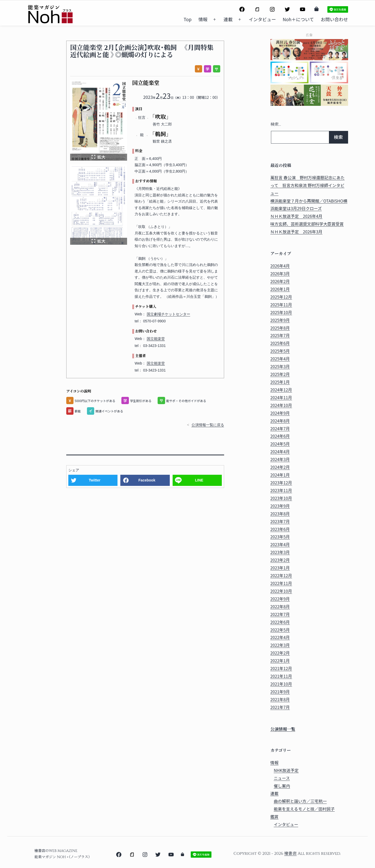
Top (188, 19)
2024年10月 (281, 405)
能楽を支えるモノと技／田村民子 (304, 809)
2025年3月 (280, 366)
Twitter (95, 480)
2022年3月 (280, 645)
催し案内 (282, 786)
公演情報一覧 (283, 729)
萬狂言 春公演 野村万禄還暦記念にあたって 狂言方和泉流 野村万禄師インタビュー (308, 185)
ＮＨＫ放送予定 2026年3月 (296, 232)
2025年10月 (281, 312)
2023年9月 (280, 506)
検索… (276, 125)
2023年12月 (281, 483)
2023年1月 (280, 568)
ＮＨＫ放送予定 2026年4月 (296, 216)
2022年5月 (280, 630)
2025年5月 (280, 351)
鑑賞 (275, 817)
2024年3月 (280, 459)
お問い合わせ (334, 19)
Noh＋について (298, 19)
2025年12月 (281, 297)
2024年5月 (280, 444)
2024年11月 (281, 398)
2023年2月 (280, 560)
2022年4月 (280, 637)
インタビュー (262, 19)
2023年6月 (280, 529)
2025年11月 (281, 305)
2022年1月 (280, 661)
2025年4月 (280, 359)
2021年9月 (280, 692)
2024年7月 (280, 429)
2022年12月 (281, 576)
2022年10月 (281, 591)
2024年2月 (280, 467)
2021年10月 (281, 684)
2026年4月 (280, 266)
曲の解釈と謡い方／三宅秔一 (300, 801)
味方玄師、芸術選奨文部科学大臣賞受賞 (307, 224)
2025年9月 (280, 320)
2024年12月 (281, 390)
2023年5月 (280, 537)
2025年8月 (280, 328)
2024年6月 (280, 436)
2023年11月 (281, 490)
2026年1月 (280, 289)
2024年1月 (280, 475)
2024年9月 (280, 413)
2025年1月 (280, 382)
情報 (203, 19)
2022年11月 (281, 583)
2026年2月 (280, 281)
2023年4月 (280, 544)
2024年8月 (280, 421)
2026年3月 (280, 274)
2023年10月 (281, 498)
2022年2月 (280, 653)
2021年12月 (281, 668)
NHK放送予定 (286, 770)
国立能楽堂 (156, 339)
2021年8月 (280, 699)
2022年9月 (280, 599)
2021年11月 (281, 676)
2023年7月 (280, 521)
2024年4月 (280, 452)
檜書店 (290, 854)
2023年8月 (280, 514)
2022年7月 (280, 614)
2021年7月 (280, 707)
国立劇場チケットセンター (168, 314)
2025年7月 (280, 335)
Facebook (147, 480)
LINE (199, 480)
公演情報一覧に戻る (208, 425)
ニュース (282, 778)
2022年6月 (280, 622)
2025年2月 (280, 374)
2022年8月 (280, 607)
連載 (228, 19)
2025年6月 (280, 343)
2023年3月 (280, 552)
